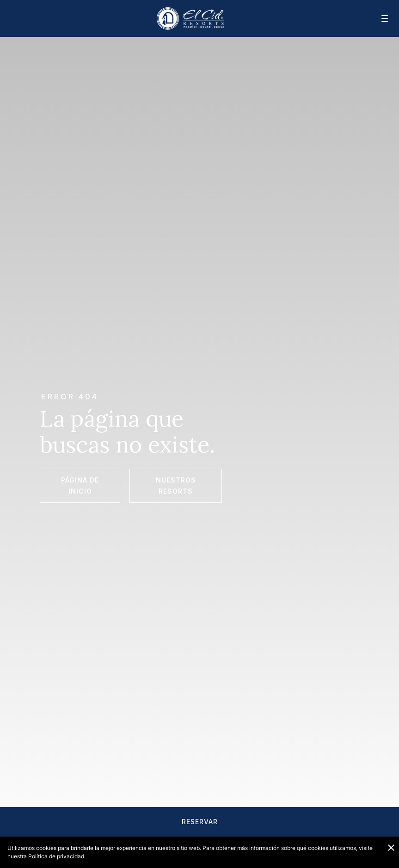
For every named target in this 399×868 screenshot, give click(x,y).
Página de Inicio (80, 486)
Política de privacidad (56, 856)
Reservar (200, 822)
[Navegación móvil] (379, 18)
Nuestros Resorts (176, 486)
